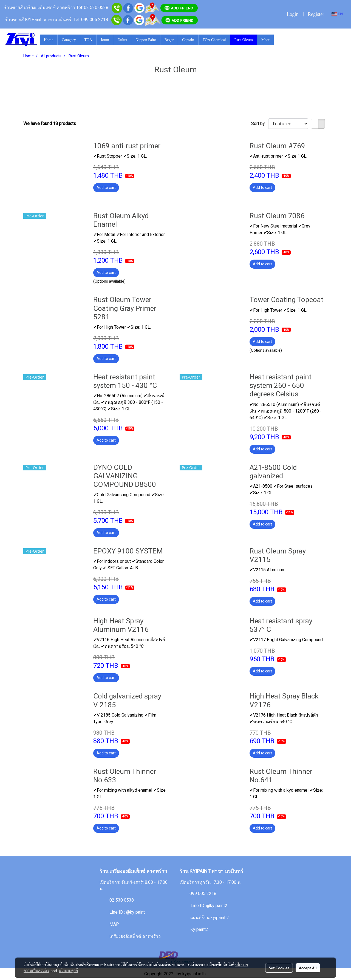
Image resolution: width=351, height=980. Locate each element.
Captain (188, 40)
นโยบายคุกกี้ (68, 970)
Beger (169, 40)
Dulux (122, 40)
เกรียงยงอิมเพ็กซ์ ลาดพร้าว (135, 936)
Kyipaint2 (199, 929)
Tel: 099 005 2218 (91, 20)
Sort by (260, 123)
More (265, 40)
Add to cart (106, 188)
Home (49, 40)
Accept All (308, 968)
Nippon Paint (146, 40)
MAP (114, 924)
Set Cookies (279, 968)
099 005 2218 (203, 894)
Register (316, 14)
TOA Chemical (214, 40)
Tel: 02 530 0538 (92, 8)
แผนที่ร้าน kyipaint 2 (210, 918)
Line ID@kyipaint (127, 912)
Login (292, 14)
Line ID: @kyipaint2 (208, 906)
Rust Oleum (244, 40)
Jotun (105, 40)
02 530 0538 (122, 900)
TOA (88, 40)
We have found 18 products (50, 123)
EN (337, 14)
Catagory (69, 40)
